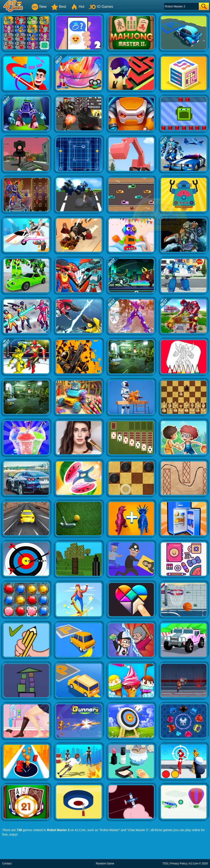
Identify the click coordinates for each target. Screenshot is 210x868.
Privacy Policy (179, 864)
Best (59, 7)
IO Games (101, 7)
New (39, 7)
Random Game (105, 864)
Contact (7, 864)
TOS (165, 864)
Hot (77, 7)
